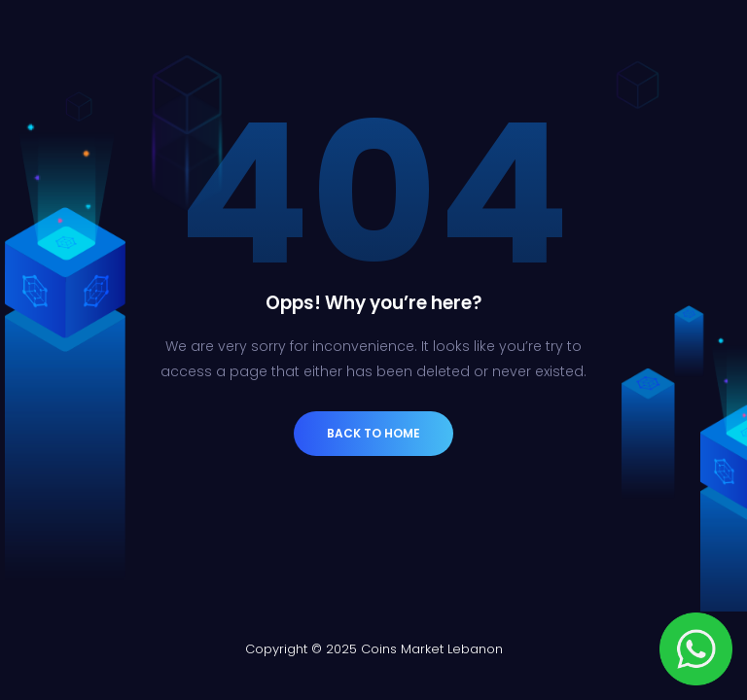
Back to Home (373, 433)
